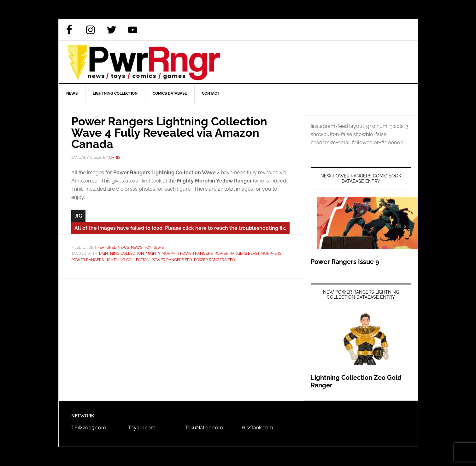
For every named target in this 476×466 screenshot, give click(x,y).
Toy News (154, 248)
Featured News (113, 248)
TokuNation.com (204, 428)
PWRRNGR (238, 62)
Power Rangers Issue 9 (345, 262)
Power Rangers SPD (172, 260)
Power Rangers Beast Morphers (248, 254)
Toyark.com (142, 428)
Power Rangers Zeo (214, 260)
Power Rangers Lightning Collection (110, 260)
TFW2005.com (89, 428)
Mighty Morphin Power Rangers (179, 254)
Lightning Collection (121, 254)
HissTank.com (257, 428)
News (137, 248)
